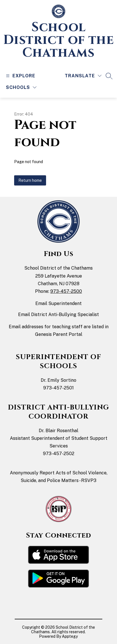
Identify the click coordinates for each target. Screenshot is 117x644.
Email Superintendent (58, 303)
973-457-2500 (66, 291)
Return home (30, 180)
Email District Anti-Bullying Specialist (58, 314)
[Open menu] (20, 76)
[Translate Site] (83, 76)
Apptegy (70, 636)
